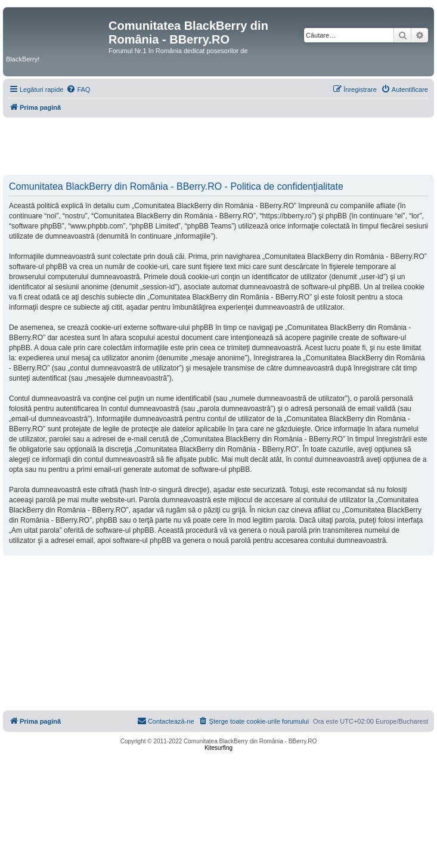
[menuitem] (78, 89)
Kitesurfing (218, 748)
